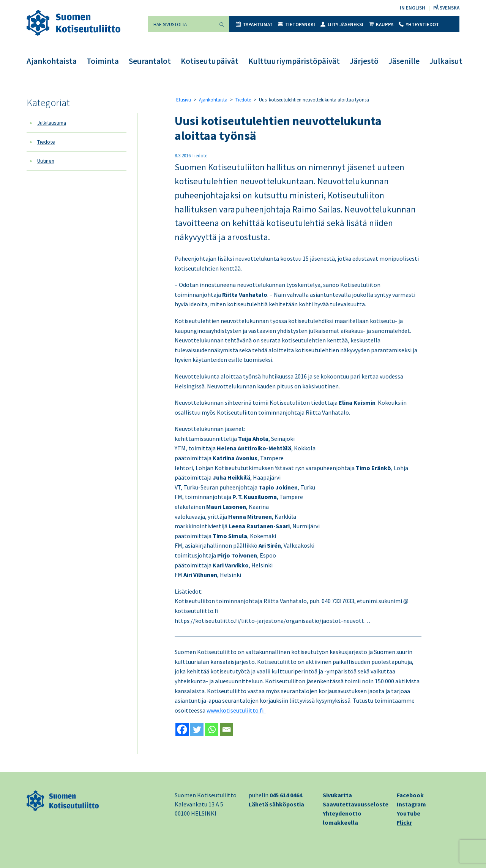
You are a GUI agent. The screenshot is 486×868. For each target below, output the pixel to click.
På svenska (446, 8)
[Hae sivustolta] (181, 24)
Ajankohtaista (52, 61)
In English (413, 8)
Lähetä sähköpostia (276, 804)
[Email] (226, 729)
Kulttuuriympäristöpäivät (294, 61)
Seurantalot (150, 61)
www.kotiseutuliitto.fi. (236, 710)
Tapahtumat (254, 25)
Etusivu (184, 100)
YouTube (409, 813)
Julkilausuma (52, 123)
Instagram (411, 804)
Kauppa (381, 25)
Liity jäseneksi (342, 25)
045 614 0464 (286, 795)
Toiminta (103, 61)
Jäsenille (404, 61)
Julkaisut (446, 61)
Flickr (404, 822)
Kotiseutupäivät (210, 61)
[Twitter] (197, 729)
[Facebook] (182, 729)
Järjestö (364, 61)
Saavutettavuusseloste (356, 804)
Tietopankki (297, 25)
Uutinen (46, 161)
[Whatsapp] (212, 729)
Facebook (410, 795)
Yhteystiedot (419, 25)
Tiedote (46, 142)
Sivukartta (337, 795)
